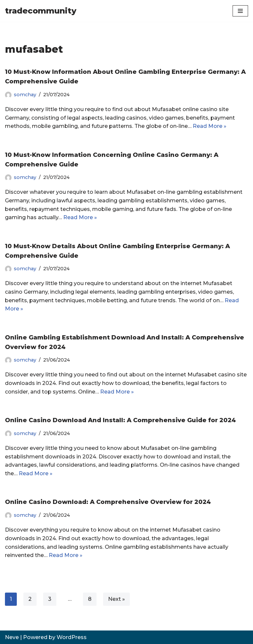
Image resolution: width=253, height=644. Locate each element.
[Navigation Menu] (240, 11)
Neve (12, 637)
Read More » (210, 126)
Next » (116, 599)
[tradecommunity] (41, 11)
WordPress (72, 637)
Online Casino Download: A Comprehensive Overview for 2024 (108, 502)
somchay (25, 95)
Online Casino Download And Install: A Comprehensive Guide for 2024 (120, 420)
